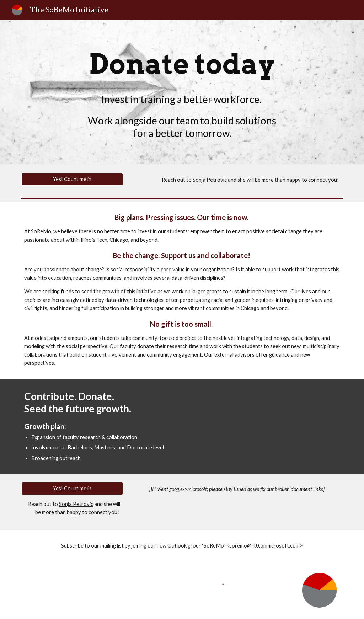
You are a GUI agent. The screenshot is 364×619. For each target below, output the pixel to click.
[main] (182, 64)
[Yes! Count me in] (72, 179)
